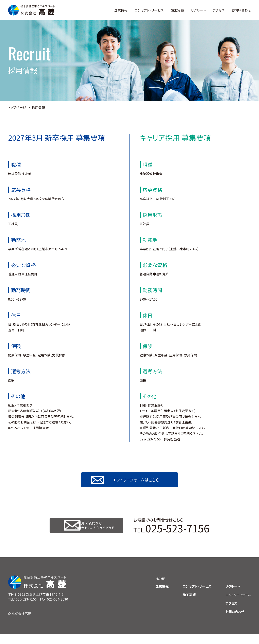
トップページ (17, 107)
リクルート (198, 10)
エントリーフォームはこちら (137, 482)
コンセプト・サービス (149, 10)
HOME (160, 589)
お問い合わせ (241, 10)
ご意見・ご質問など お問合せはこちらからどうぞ (97, 533)
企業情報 (121, 10)
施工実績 (177, 10)
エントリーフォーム (238, 605)
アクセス (219, 10)
